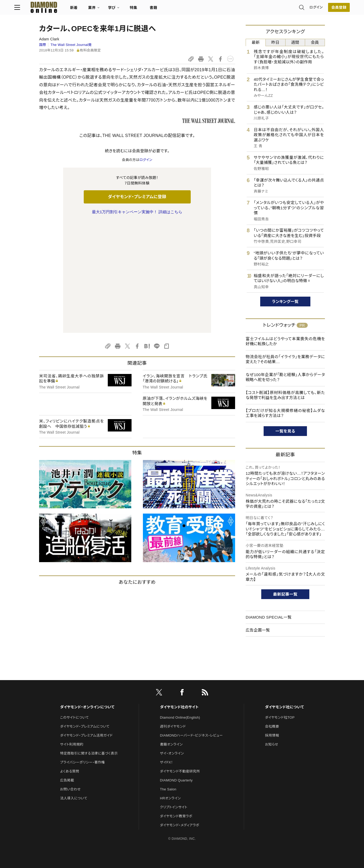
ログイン (291, 9)
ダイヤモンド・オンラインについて (87, 674)
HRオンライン (171, 765)
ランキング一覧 (285, 302)
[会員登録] (314, 9)
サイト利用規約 (72, 712)
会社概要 (272, 694)
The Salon (168, 756)
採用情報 (272, 703)
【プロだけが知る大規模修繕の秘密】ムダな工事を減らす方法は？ (285, 413)
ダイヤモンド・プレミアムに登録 (137, 197)
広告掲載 (67, 748)
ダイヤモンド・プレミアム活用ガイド (86, 703)
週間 (295, 42)
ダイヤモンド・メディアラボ (180, 792)
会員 (315, 42)
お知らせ (272, 712)
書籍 (178, 10)
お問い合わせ (70, 756)
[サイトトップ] (63, 9)
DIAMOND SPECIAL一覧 (269, 617)
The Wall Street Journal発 (71, 45)
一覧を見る (285, 431)
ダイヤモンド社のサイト (179, 674)
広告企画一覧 (258, 630)
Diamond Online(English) (180, 685)
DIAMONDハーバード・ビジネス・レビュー (192, 703)
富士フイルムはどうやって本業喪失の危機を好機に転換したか (285, 341)
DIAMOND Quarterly (176, 748)
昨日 (275, 42)
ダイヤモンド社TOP (280, 685)
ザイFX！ (167, 730)
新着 (99, 10)
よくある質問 (69, 739)
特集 (158, 10)
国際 (43, 45)
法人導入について (74, 765)
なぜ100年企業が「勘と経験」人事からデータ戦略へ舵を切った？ (285, 377)
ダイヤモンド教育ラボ (176, 783)
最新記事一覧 (285, 594)
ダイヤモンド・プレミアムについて (85, 694)
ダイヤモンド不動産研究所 (180, 739)
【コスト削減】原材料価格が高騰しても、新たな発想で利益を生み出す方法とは (285, 395)
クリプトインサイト (174, 774)
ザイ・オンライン (172, 721)
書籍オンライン (171, 712)
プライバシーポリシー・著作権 (82, 730)
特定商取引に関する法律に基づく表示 (89, 721)
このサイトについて (74, 685)
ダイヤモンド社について (284, 674)
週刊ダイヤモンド (173, 694)
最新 (256, 42)
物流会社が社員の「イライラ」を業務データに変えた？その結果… (285, 359)
